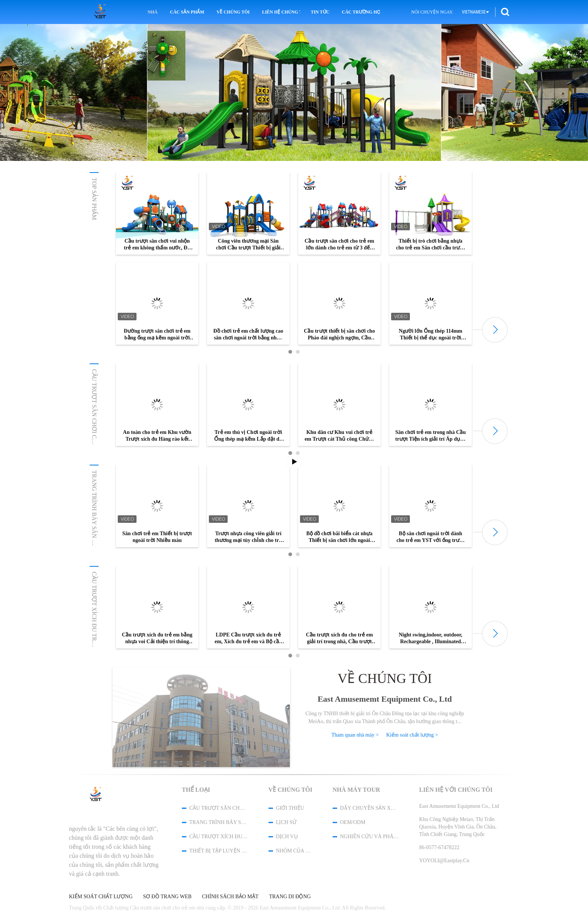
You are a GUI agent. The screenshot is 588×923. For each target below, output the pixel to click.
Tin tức (320, 12)
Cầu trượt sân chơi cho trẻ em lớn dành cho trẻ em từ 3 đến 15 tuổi (339, 245)
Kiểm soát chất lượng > (412, 735)
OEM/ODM (353, 822)
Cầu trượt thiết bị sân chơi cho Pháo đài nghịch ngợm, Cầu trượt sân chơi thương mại (339, 335)
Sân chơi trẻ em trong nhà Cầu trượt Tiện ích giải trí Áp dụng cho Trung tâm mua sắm (430, 436)
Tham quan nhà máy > (355, 735)
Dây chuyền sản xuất (370, 808)
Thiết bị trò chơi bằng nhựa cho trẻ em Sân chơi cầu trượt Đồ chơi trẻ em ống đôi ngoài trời (430, 245)
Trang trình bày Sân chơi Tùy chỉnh (219, 822)
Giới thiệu (290, 808)
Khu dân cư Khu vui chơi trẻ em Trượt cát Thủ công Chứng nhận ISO (339, 436)
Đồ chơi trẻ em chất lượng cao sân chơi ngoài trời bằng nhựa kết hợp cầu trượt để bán (248, 335)
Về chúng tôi (233, 12)
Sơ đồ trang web (167, 897)
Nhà (153, 12)
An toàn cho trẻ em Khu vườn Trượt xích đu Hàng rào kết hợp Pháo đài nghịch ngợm (157, 436)
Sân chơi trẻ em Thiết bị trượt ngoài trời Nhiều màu (157, 537)
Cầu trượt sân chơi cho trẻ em (94, 420)
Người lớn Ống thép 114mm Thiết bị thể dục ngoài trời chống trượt (430, 335)
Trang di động (290, 897)
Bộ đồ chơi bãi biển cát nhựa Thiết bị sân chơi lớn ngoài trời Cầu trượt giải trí (340, 537)
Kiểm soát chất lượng (101, 897)
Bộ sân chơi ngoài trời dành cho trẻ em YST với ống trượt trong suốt (430, 537)
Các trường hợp (361, 12)
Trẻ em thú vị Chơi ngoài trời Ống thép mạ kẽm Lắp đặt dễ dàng (248, 436)
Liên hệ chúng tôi (281, 12)
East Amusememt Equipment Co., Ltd (385, 699)
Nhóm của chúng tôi (294, 851)
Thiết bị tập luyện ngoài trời (219, 851)
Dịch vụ (287, 837)
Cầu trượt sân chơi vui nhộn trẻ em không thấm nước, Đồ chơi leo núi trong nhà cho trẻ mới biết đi (157, 245)
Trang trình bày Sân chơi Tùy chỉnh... (94, 532)
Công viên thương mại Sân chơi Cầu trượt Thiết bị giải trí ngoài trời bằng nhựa (248, 245)
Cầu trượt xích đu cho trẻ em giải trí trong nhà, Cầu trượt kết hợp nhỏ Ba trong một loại (339, 639)
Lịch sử (286, 822)
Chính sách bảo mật (230, 897)
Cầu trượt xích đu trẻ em (94, 613)
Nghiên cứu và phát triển (370, 837)
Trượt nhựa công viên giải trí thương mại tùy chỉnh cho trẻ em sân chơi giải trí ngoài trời (248, 537)
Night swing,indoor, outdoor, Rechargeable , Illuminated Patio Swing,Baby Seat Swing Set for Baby (430, 639)
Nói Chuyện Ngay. (432, 12)
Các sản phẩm (187, 12)
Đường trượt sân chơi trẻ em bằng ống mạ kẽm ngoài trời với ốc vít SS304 (157, 335)
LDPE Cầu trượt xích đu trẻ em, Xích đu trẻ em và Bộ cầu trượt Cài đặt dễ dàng (248, 639)
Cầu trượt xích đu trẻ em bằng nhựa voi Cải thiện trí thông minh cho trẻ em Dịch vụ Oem (157, 639)
